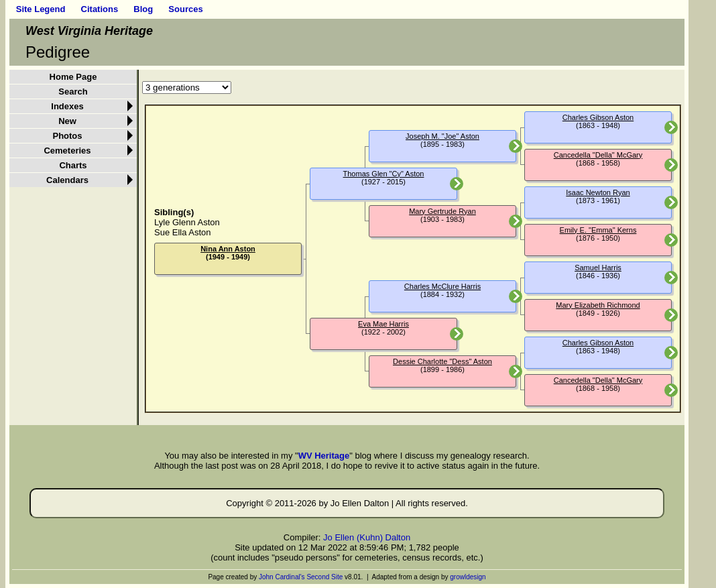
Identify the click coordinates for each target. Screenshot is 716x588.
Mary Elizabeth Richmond (598, 305)
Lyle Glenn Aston (187, 222)
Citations (100, 9)
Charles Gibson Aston (598, 117)
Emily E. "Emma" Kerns (598, 230)
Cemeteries (67, 151)
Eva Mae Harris (383, 324)
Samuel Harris (598, 268)
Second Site (324, 577)
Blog (143, 9)
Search (73, 92)
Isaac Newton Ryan (598, 192)
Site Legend (41, 9)
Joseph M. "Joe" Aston (442, 136)
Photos (67, 136)
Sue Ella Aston (183, 232)
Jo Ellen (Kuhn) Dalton (367, 537)
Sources (185, 9)
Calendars (67, 180)
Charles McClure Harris (442, 286)
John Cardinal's (282, 577)
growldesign (468, 577)
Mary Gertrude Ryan (442, 211)
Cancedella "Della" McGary (598, 155)
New (67, 121)
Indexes (67, 106)
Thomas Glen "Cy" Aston (384, 174)
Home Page (73, 77)
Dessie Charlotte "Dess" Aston (442, 361)
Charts (73, 165)
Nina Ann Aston (228, 249)
